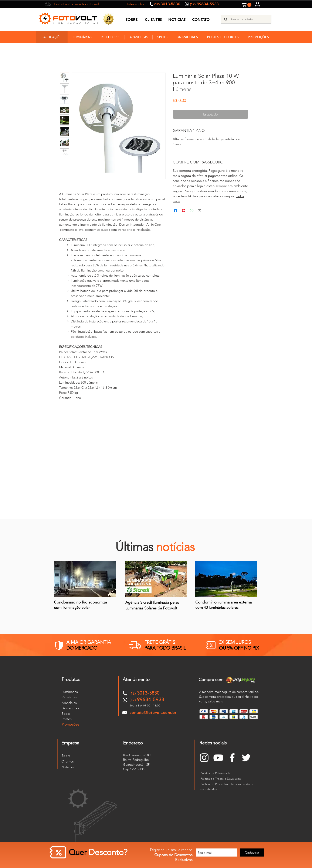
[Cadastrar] (252, 853)
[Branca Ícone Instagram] (204, 758)
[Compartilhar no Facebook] (176, 211)
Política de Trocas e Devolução (221, 779)
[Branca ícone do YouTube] (218, 758)
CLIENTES (153, 20)
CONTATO (201, 20)
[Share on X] (200, 211)
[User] (257, 4)
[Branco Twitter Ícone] (246, 758)
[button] (246, 5)
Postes (67, 719)
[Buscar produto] (246, 19)
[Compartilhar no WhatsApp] (192, 211)
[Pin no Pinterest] (184, 211)
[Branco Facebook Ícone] (232, 758)
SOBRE (132, 20)
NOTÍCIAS (177, 20)
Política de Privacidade (215, 773)
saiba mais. (216, 701)
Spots (66, 714)
